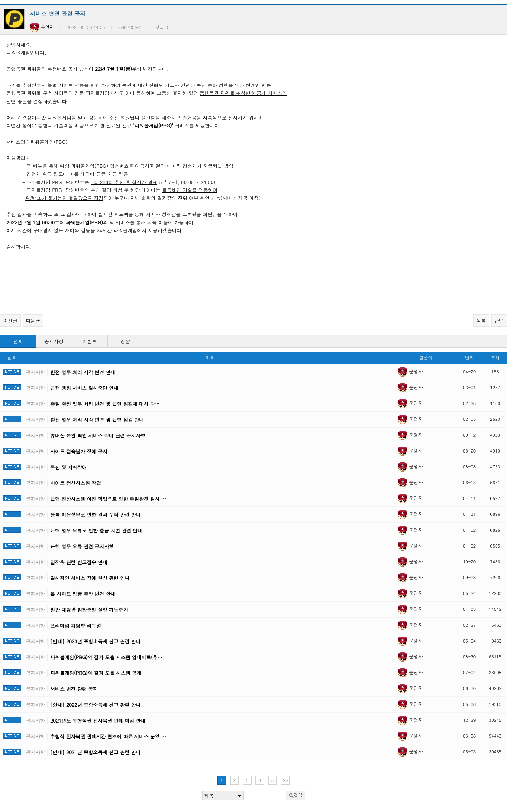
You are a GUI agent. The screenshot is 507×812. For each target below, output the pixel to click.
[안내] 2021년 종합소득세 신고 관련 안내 (95, 752)
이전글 (10, 320)
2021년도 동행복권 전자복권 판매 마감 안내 (98, 720)
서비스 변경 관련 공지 (74, 689)
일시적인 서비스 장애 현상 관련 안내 (90, 578)
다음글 (33, 320)
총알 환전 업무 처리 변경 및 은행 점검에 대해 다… (105, 404)
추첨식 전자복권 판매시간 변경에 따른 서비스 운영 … (108, 736)
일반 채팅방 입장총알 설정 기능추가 (89, 609)
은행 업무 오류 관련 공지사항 (82, 546)
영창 (125, 341)
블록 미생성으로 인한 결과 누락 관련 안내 (95, 514)
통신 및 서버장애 (69, 467)
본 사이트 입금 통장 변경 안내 (83, 594)
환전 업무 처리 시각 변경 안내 (83, 372)
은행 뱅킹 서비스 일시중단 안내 (84, 388)
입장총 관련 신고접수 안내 (79, 562)
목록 (481, 320)
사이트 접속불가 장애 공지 (79, 451)
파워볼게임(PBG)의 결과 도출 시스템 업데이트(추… (106, 657)
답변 (499, 320)
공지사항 (54, 341)
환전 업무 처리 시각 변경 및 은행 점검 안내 (97, 419)
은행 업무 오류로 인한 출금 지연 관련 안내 (96, 530)
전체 (18, 341)
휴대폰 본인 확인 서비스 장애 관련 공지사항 (98, 435)
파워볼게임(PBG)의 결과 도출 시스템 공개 (96, 673)
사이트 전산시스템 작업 (76, 483)
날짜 (469, 358)
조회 (495, 358)
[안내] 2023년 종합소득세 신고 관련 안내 (95, 641)
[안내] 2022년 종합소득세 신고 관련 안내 (95, 705)
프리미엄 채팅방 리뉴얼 (76, 625)
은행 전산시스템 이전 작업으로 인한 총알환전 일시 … (108, 499)
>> (285, 780)
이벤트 (90, 341)
